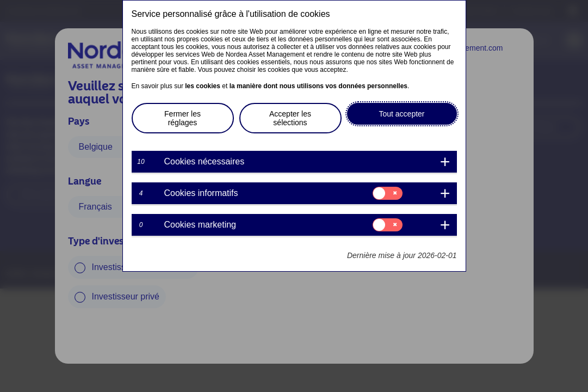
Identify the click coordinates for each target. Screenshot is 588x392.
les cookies (203, 86)
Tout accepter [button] (401, 114)
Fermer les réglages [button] (182, 118)
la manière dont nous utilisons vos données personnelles (318, 86)
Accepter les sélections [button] (290, 118)
